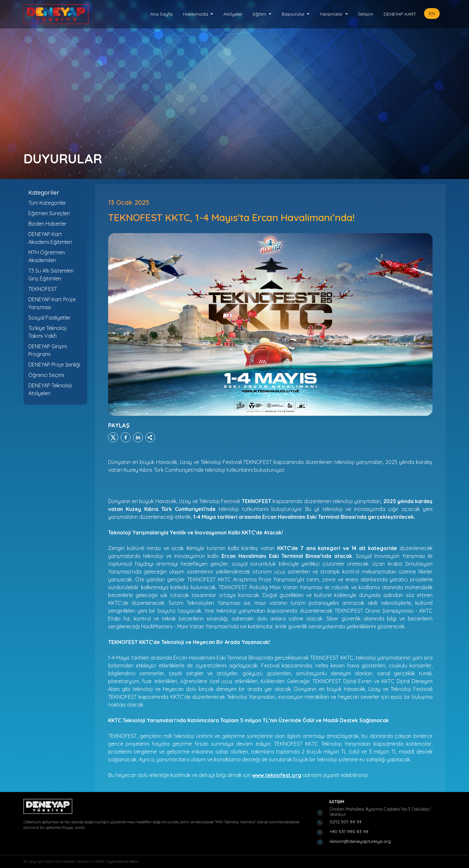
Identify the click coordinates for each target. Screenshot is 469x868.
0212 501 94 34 (346, 822)
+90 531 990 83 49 (349, 831)
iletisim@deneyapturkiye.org (360, 841)
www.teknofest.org (277, 775)
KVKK (100, 861)
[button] (198, 14)
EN (432, 13)
